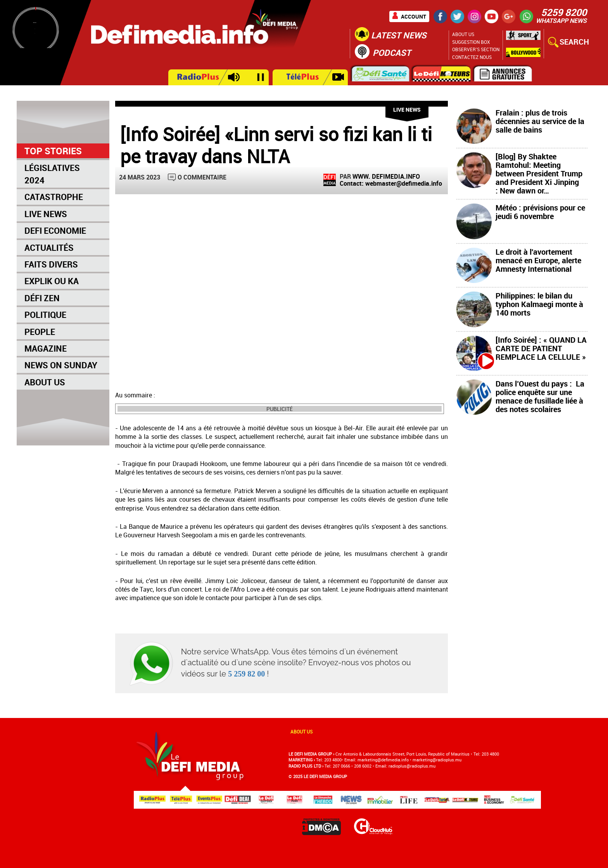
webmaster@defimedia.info (404, 183)
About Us (463, 34)
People (40, 332)
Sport (523, 37)
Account (414, 16)
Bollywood (523, 53)
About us (301, 732)
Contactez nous (472, 57)
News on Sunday (61, 365)
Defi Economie (55, 230)
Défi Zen (42, 298)
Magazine (46, 348)
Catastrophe (54, 197)
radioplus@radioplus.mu (412, 766)
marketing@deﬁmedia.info (383, 760)
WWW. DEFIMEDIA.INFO (386, 176)
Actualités (49, 248)
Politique (45, 315)
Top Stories (53, 151)
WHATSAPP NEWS (561, 21)
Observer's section (476, 49)
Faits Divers (51, 264)
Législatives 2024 (52, 174)
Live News (46, 214)
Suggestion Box (471, 42)
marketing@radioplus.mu (437, 760)
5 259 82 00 (246, 674)
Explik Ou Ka (52, 281)
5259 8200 (564, 12)
